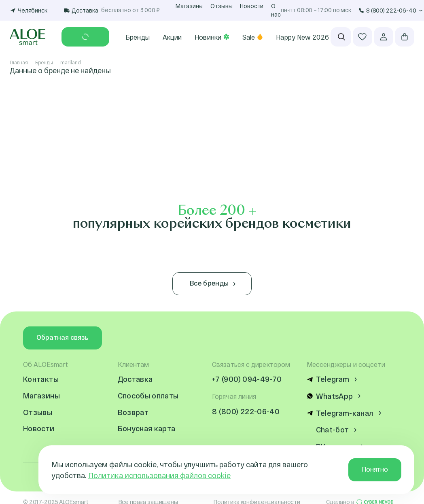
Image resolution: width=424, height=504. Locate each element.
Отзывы (221, 6)
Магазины (189, 6)
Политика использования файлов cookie (159, 475)
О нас (276, 10)
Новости (252, 6)
